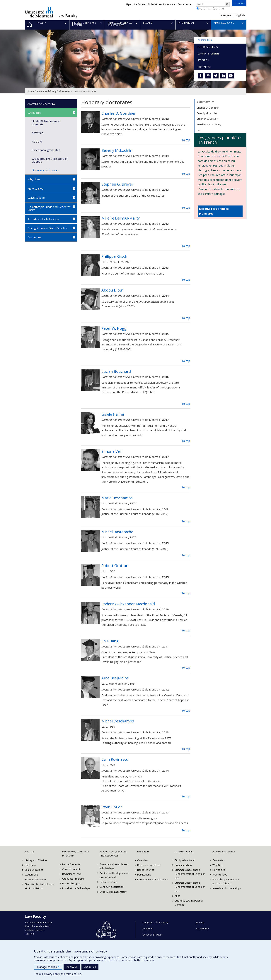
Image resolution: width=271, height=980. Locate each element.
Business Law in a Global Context (189, 903)
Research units (146, 870)
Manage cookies (48, 967)
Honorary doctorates (45, 170)
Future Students (71, 864)
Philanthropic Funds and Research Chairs (49, 208)
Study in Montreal (185, 860)
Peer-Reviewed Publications (153, 879)
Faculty (29, 851)
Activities (38, 133)
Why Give (34, 179)
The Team (30, 865)
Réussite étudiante (35, 879)
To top (186, 140)
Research (143, 851)
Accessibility (202, 929)
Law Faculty (67, 16)
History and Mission (36, 860)
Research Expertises (149, 865)
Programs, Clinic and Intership (75, 854)
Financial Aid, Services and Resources (113, 854)
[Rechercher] (227, 4)
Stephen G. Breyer (207, 119)
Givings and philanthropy (155, 922)
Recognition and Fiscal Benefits (47, 228)
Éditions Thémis (109, 882)
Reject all (72, 967)
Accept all (90, 967)
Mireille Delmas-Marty (209, 124)
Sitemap (200, 922)
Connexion (184, 4)
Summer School (184, 865)
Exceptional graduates (46, 150)
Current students (72, 869)
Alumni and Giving (47, 91)
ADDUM (37, 141)
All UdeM (218, 9)
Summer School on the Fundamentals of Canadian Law (190, 874)
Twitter (158, 935)
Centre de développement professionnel (115, 875)
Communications (34, 870)
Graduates (65, 91)
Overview (143, 860)
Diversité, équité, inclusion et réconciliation (39, 886)
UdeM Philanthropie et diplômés (46, 123)
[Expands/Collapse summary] (213, 102)
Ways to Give (36, 198)
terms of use (73, 974)
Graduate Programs (73, 879)
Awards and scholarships (43, 219)
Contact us (34, 237)
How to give (36, 189)
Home (31, 91)
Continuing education (112, 887)
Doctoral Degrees (72, 883)
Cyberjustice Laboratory (113, 892)
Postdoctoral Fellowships (76, 888)
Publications (144, 875)
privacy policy (52, 974)
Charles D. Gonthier (208, 108)
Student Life (31, 875)
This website (203, 9)
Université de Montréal (39, 12)
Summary (204, 102)
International (184, 851)
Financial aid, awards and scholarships (114, 866)
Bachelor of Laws (72, 874)
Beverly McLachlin (207, 113)
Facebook (147, 935)
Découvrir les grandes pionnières (214, 211)
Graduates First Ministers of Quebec (50, 160)
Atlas (178, 896)
